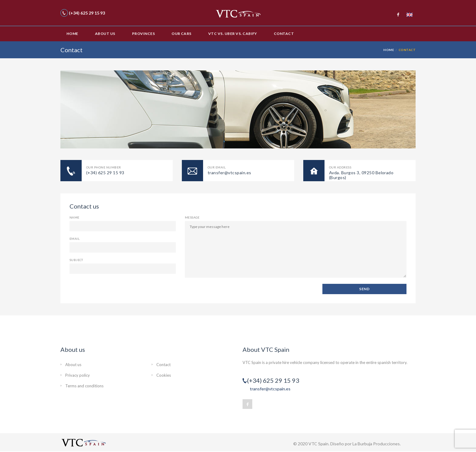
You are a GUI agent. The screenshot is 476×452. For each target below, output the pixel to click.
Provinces (143, 34)
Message (192, 217)
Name (75, 217)
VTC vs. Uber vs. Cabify (233, 34)
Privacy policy (78, 375)
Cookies (164, 375)
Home (72, 34)
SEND (364, 289)
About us (105, 34)
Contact (284, 34)
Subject (76, 260)
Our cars (182, 34)
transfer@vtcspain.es (270, 389)
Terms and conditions (84, 386)
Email (75, 239)
